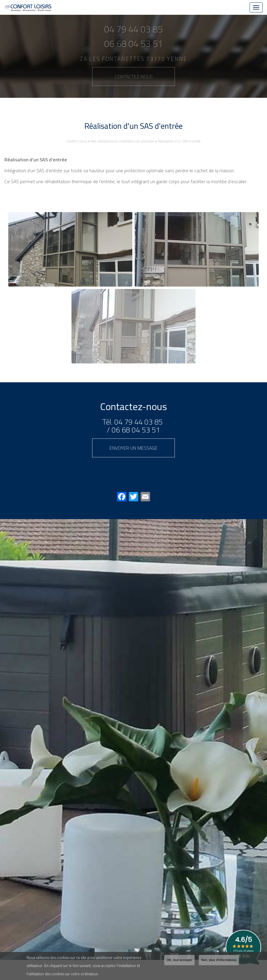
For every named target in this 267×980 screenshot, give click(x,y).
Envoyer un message (133, 448)
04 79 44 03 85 (139, 422)
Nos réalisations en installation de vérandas (122, 141)
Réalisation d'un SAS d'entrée (179, 141)
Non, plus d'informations (219, 960)
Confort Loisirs (77, 141)
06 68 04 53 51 (136, 430)
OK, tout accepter (179, 960)
